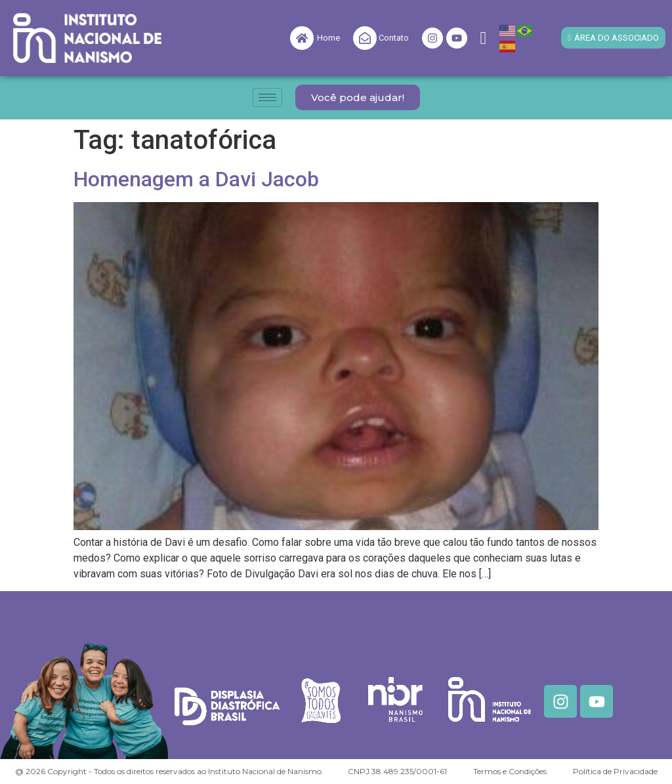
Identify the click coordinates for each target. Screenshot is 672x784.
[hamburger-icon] (267, 97)
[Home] (302, 38)
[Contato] (365, 38)
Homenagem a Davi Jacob (196, 179)
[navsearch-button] (484, 38)
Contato (394, 38)
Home (328, 38)
